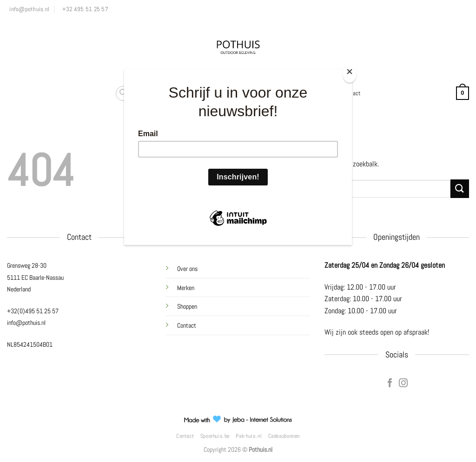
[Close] (350, 74)
